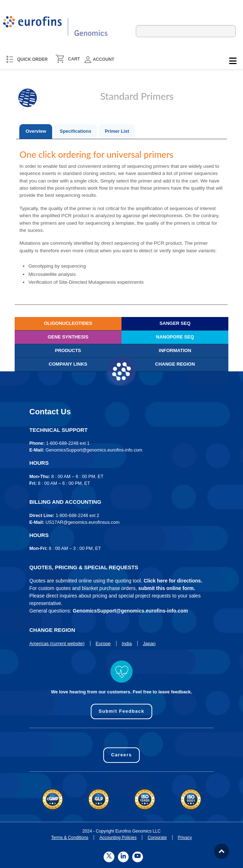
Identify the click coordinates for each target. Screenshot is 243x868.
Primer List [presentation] (117, 131)
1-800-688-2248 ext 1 (68, 443)
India (127, 643)
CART (74, 59)
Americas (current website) (57, 643)
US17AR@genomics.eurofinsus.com (82, 522)
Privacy (185, 838)
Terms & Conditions (70, 838)
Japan (149, 643)
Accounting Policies (118, 838)
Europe (103, 643)
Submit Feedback (121, 711)
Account (99, 60)
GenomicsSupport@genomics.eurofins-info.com (94, 450)
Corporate (157, 838)
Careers (121, 755)
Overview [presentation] (36, 131)
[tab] (36, 132)
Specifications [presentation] (75, 131)
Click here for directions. (173, 581)
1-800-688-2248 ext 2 (78, 515)
